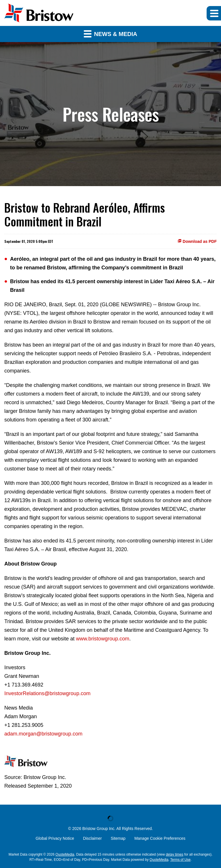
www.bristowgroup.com (103, 639)
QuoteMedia (65, 854)
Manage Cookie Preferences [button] (160, 838)
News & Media (110, 34)
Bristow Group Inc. (99, 829)
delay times (175, 854)
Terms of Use (181, 860)
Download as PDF (197, 241)
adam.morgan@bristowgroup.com (43, 734)
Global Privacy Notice (55, 838)
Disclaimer (92, 838)
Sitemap (118, 838)
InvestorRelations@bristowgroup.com (47, 693)
